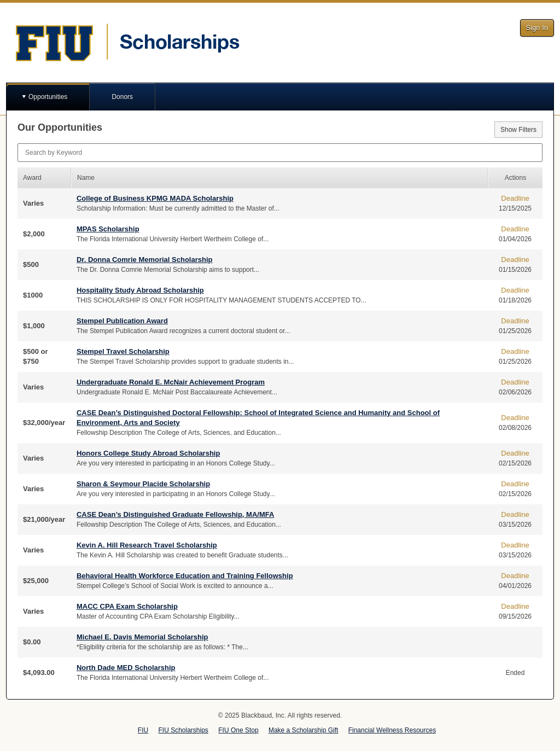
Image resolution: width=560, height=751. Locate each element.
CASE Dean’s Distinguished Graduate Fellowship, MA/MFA (175, 514)
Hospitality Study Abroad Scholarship (140, 290)
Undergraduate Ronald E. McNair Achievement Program (171, 382)
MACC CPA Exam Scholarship (127, 606)
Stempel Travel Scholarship (123, 351)
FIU (143, 730)
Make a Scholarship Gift (303, 730)
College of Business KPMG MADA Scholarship (155, 198)
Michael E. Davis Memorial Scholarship (142, 637)
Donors (122, 97)
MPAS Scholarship (108, 229)
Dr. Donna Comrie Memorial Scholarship (145, 260)
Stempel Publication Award (122, 321)
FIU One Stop (238, 730)
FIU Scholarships (183, 730)
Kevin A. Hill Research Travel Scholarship (147, 545)
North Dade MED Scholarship (126, 668)
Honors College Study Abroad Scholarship (148, 453)
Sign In (537, 28)
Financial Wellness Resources (392, 730)
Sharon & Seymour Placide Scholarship (143, 484)
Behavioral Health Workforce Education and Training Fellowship (185, 576)
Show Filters (518, 130)
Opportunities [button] (48, 97)
